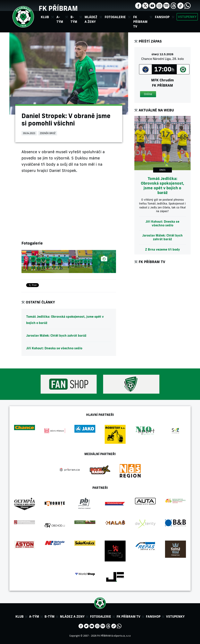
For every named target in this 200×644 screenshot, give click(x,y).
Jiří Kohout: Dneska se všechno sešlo (54, 348)
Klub (20, 616)
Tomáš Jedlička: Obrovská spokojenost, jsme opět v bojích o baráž (65, 320)
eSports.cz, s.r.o (122, 636)
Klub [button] (45, 17)
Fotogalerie (115, 17)
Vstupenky (187, 17)
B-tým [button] (74, 19)
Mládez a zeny (72, 616)
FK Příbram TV (140, 22)
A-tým (34, 616)
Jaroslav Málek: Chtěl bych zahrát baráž (56, 335)
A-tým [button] (60, 19)
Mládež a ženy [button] (91, 19)
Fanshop (162, 17)
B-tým (50, 616)
